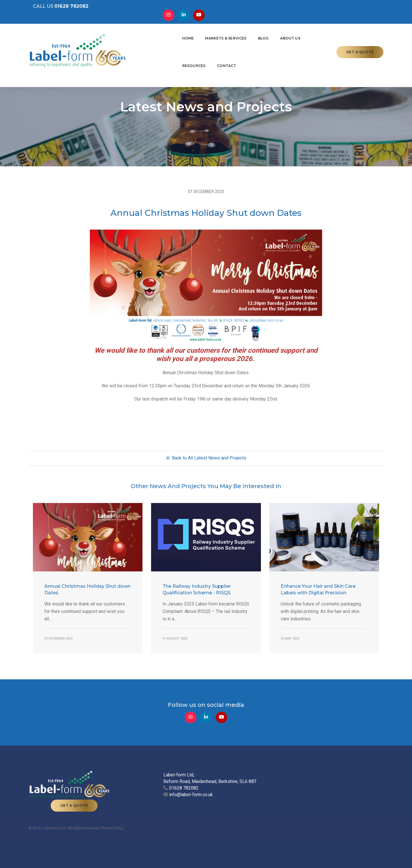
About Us (244, 36)
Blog (217, 36)
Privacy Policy (112, 825)
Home (142, 36)
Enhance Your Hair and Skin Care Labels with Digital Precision (318, 595)
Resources (278, 36)
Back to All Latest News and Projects (206, 463)
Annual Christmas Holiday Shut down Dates (87, 595)
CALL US (56, 9)
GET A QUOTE (360, 36)
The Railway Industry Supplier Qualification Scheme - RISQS (197, 595)
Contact (310, 36)
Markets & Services (180, 36)
